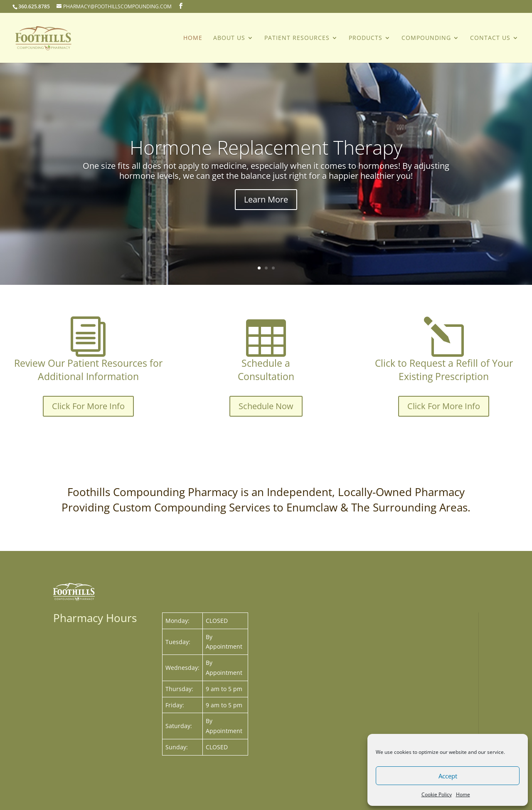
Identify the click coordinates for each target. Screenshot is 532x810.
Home (463, 794)
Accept (448, 776)
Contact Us (490, 38)
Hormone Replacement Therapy (266, 158)
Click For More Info (88, 406)
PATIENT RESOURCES (297, 38)
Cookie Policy (437, 794)
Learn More (266, 211)
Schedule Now (266, 406)
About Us (229, 38)
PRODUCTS (366, 38)
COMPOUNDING (426, 38)
